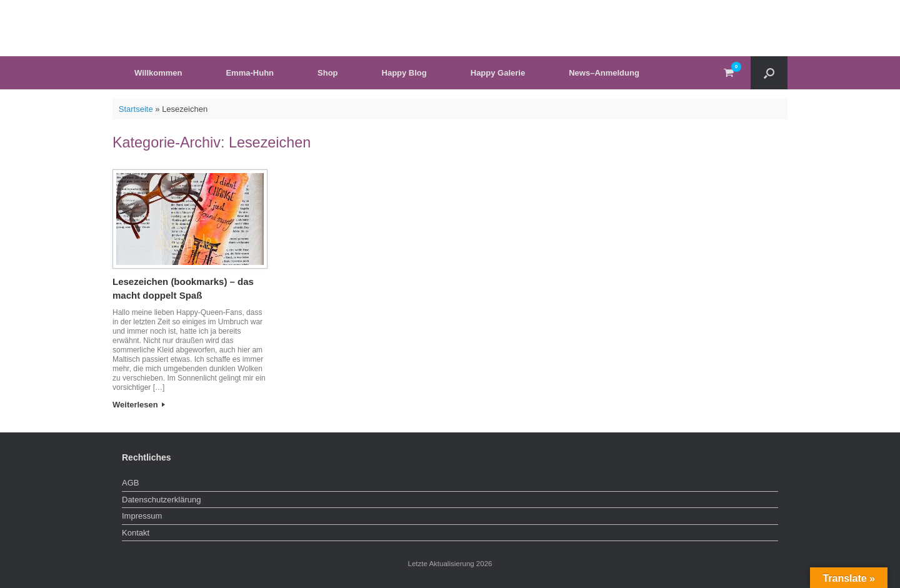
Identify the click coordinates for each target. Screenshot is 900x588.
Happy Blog (404, 73)
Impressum (142, 516)
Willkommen (158, 73)
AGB (130, 483)
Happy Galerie (498, 73)
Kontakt (136, 533)
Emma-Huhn (250, 73)
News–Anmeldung (604, 73)
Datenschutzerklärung (161, 500)
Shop (328, 73)
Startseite (136, 109)
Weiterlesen (139, 405)
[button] (769, 73)
